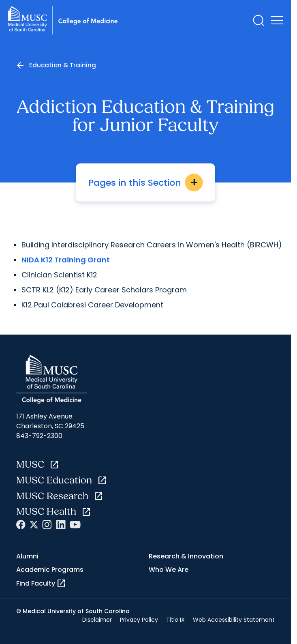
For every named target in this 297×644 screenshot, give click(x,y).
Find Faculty (41, 584)
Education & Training (63, 65)
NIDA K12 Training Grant (66, 260)
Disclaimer (97, 620)
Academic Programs (50, 570)
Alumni (27, 556)
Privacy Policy (139, 620)
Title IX (175, 620)
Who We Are (169, 570)
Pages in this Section (146, 182)
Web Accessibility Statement (234, 620)
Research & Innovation (186, 556)
